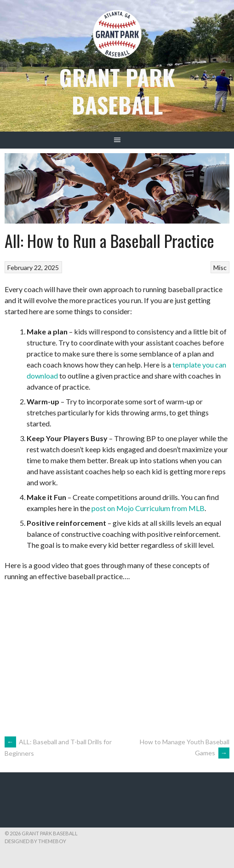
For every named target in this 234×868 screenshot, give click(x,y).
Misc (220, 267)
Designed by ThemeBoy (35, 841)
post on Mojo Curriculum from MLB (148, 508)
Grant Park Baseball (117, 91)
